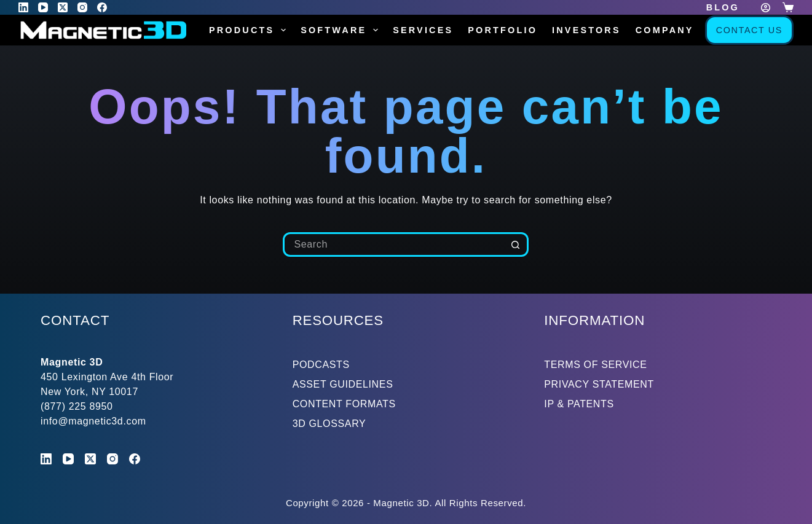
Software (342, 30)
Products (250, 30)
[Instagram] (82, 7)
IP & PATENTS (579, 404)
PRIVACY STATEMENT (599, 384)
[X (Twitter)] (63, 7)
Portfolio (503, 30)
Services (423, 30)
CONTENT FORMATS (344, 404)
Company (673, 30)
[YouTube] (43, 7)
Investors (586, 30)
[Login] (766, 8)
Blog (723, 7)
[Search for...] (393, 244)
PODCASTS (321, 365)
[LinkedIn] (23, 7)
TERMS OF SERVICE (595, 365)
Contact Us (749, 30)
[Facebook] (102, 7)
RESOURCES (338, 320)
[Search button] (516, 244)
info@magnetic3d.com (93, 421)
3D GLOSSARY (329, 424)
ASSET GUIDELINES (343, 384)
